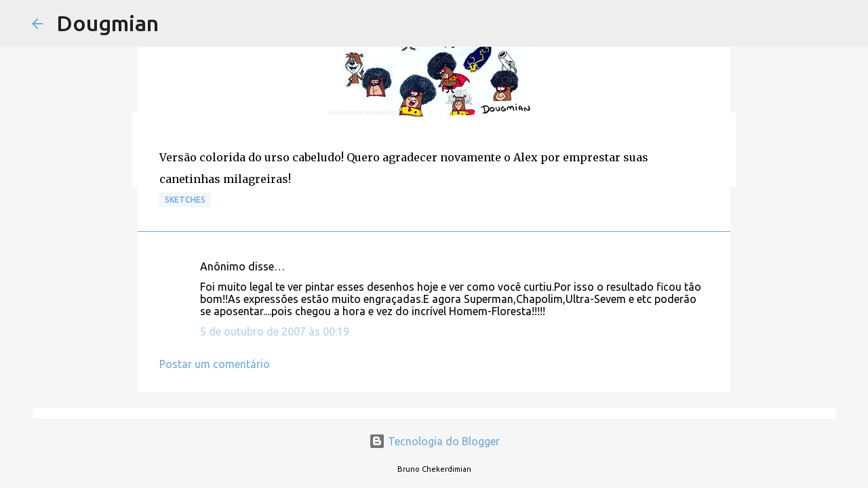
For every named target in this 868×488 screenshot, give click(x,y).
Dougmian (107, 23)
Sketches (185, 200)
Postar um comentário (215, 364)
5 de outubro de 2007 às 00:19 (275, 331)
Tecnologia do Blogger (434, 441)
